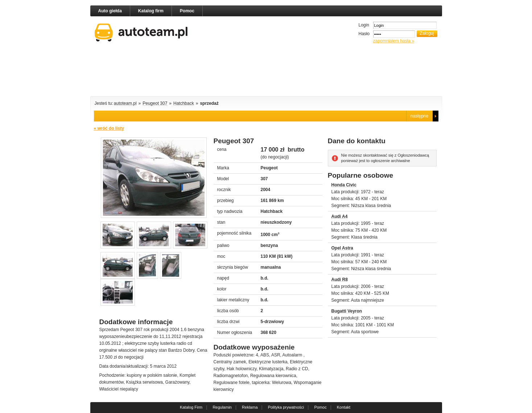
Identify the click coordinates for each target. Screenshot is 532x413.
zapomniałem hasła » (394, 41)
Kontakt (344, 407)
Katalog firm (151, 11)
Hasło (364, 34)
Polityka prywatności (286, 407)
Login (364, 25)
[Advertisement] (266, 71)
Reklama (250, 407)
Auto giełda (110, 11)
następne (419, 116)
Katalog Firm (191, 407)
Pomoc (187, 11)
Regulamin (222, 407)
